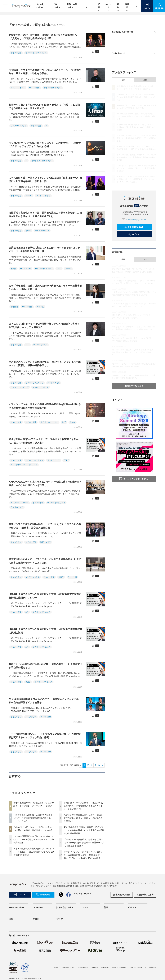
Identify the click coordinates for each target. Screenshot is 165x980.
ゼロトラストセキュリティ (42, 161)
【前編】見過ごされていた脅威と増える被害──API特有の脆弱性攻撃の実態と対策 (45, 631)
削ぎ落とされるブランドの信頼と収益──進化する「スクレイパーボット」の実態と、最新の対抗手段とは (45, 364)
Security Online (16, 907)
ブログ (59, 919)
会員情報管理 (83, 967)
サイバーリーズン (40, 345)
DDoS (28, 682)
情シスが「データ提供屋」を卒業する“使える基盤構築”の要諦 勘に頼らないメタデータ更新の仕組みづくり (134, 352)
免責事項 (95, 967)
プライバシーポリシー (137, 967)
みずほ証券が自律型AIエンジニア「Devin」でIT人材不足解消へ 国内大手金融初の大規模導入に (84, 818)
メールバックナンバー (134, 219)
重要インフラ (46, 542)
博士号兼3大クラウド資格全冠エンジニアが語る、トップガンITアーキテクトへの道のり (34, 806)
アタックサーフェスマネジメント (24, 465)
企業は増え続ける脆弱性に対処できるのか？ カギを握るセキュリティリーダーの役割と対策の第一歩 (44, 249)
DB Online (38, 907)
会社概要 (105, 967)
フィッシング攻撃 (43, 196)
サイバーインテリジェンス (36, 53)
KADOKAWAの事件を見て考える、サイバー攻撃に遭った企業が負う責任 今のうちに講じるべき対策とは (45, 484)
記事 (99, 6)
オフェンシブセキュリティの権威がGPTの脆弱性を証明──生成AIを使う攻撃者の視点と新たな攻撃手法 (45, 406)
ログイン (134, 234)
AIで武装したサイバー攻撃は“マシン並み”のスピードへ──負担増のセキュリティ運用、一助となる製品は (45, 72)
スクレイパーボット (41, 387)
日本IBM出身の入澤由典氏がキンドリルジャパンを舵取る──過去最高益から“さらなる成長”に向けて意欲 (34, 852)
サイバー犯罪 (31, 422)
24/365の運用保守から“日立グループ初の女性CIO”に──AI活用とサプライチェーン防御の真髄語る (34, 839)
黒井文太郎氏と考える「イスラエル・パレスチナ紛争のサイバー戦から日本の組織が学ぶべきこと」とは (45, 561)
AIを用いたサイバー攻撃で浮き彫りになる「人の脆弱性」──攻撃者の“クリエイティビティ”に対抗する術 (45, 145)
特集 (118, 6)
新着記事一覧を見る (134, 386)
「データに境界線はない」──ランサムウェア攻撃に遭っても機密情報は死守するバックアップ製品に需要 (45, 736)
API (27, 612)
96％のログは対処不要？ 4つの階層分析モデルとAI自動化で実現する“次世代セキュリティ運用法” (44, 326)
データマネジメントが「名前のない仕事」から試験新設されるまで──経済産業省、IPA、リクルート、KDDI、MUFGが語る (83, 855)
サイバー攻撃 (16, 53)
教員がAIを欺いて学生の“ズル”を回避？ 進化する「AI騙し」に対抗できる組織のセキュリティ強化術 (44, 107)
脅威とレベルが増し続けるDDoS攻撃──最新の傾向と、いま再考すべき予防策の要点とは (45, 666)
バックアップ (31, 717)
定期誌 (127, 6)
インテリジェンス (33, 577)
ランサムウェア (54, 460)
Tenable (68, 269)
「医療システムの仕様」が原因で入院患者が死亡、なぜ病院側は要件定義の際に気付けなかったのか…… (33, 818)
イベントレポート (18, 88)
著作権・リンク (69, 967)
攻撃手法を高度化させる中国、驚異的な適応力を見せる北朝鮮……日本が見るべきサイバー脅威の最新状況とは (45, 215)
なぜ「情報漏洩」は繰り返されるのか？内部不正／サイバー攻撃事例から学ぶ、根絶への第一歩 (45, 288)
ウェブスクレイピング (20, 387)
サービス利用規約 (119, 967)
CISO (59, 269)
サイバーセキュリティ (53, 88)
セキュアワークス (42, 231)
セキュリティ (16, 542)
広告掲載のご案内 (145, 895)
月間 (145, 80)
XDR (27, 345)
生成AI (73, 422)
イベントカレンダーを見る (134, 479)
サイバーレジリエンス (41, 612)
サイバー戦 (72, 577)
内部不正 (40, 307)
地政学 (28, 231)
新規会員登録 (133, 227)
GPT (64, 422)
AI (46, 126)
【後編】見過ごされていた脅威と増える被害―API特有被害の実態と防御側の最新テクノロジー (45, 596)
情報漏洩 (14, 307)
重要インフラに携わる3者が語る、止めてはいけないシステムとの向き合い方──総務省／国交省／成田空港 (45, 526)
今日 (123, 80)
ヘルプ (57, 967)
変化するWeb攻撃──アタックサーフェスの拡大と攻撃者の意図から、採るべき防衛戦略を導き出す (44, 441)
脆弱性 (13, 269)
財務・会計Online (65, 907)
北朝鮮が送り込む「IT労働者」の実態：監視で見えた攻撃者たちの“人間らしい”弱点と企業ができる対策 (43, 37)
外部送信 (153, 967)
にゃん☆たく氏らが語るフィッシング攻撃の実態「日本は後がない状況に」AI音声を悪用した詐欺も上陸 (45, 180)
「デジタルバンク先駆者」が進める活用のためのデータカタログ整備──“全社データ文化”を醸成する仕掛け (84, 843)
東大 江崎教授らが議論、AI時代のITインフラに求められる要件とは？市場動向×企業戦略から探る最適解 (84, 830)
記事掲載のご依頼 (122, 895)
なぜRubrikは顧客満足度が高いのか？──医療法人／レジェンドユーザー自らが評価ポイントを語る (45, 701)
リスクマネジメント (19, 126)
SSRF (66, 460)
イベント (108, 6)
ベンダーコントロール (20, 503)
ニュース (145, 259)
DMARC (29, 196)
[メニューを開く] (5, 6)
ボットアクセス (54, 383)
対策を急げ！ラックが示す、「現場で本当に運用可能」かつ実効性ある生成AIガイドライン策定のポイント (83, 806)
